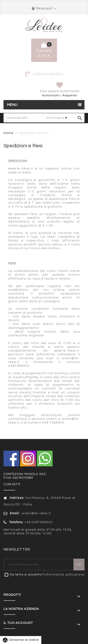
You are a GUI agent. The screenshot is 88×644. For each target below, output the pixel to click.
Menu (12, 105)
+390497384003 (48, 74)
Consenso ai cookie (21, 640)
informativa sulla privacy (66, 575)
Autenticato (51, 95)
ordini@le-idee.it (36, 513)
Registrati (70, 95)
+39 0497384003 (38, 522)
